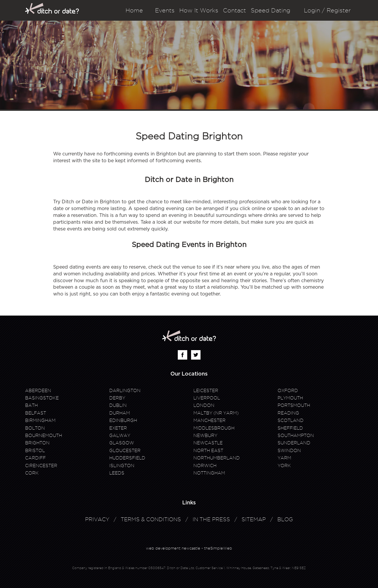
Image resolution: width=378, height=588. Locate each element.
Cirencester (41, 466)
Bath (31, 405)
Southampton (296, 436)
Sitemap (254, 519)
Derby (117, 398)
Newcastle (208, 443)
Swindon (289, 451)
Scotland (291, 420)
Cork (32, 473)
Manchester (210, 420)
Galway (120, 436)
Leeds (117, 473)
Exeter (118, 428)
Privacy (97, 519)
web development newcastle (173, 548)
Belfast (36, 413)
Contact (234, 10)
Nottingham (209, 473)
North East (208, 451)
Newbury (205, 436)
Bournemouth (44, 436)
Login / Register (327, 10)
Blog (285, 519)
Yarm (284, 458)
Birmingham (40, 420)
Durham (120, 413)
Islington (122, 466)
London (204, 405)
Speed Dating (271, 10)
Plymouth (290, 398)
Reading (288, 413)
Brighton (37, 443)
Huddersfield (127, 458)
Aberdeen (38, 391)
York (284, 466)
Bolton (35, 428)
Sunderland (294, 443)
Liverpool (207, 398)
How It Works (199, 10)
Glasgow (122, 443)
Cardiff (35, 458)
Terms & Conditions (151, 519)
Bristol (35, 451)
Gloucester (125, 451)
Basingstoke (42, 398)
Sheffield (290, 428)
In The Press (211, 519)
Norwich (205, 466)
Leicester (206, 391)
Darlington (125, 391)
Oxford (288, 391)
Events (165, 10)
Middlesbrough (214, 428)
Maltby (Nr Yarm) (216, 413)
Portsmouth (294, 405)
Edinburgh (123, 420)
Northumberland (217, 458)
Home (134, 10)
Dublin (118, 405)
